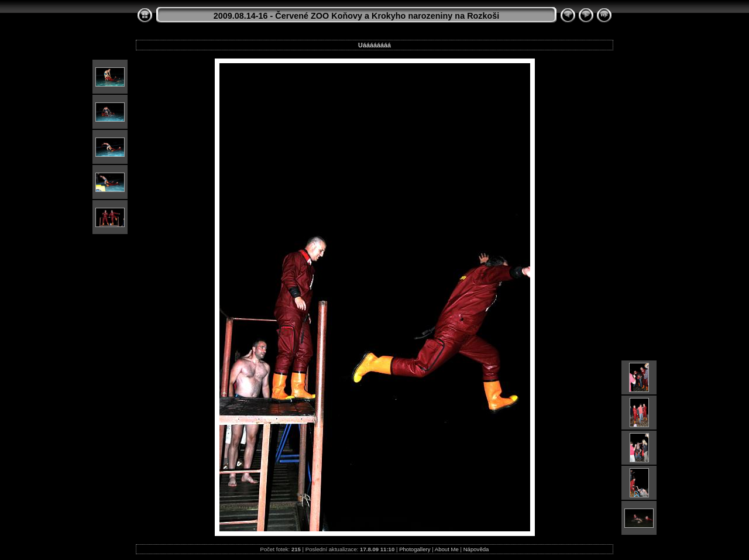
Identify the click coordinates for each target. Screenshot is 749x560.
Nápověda (476, 549)
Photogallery (415, 549)
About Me (447, 549)
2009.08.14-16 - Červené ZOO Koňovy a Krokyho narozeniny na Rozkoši (357, 16)
